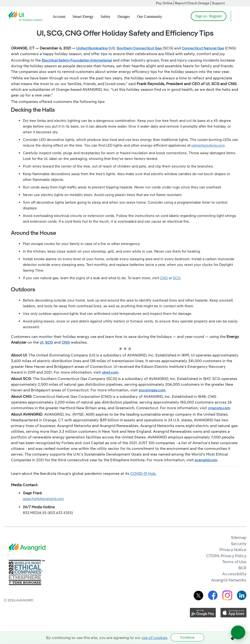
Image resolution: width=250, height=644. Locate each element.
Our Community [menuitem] (150, 17)
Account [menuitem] (59, 17)
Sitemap (239, 537)
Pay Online (164, 3)
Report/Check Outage (192, 3)
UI (41, 342)
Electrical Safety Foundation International (77, 60)
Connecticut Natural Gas (203, 48)
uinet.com (110, 372)
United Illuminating (92, 48)
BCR (242, 568)
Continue (187, 637)
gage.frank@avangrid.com (43, 499)
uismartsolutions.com (208, 145)
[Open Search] (237, 16)
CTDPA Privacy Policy (226, 556)
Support (218, 3)
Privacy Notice (233, 550)
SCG (177, 278)
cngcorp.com (219, 408)
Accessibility (234, 574)
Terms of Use (234, 562)
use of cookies (154, 638)
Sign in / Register (209, 16)
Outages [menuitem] (124, 17)
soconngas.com (152, 390)
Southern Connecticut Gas (139, 48)
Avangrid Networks (229, 580)
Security (239, 544)
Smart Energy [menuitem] (83, 17)
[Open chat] (238, 632)
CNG (164, 278)
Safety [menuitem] (105, 17)
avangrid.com (206, 460)
